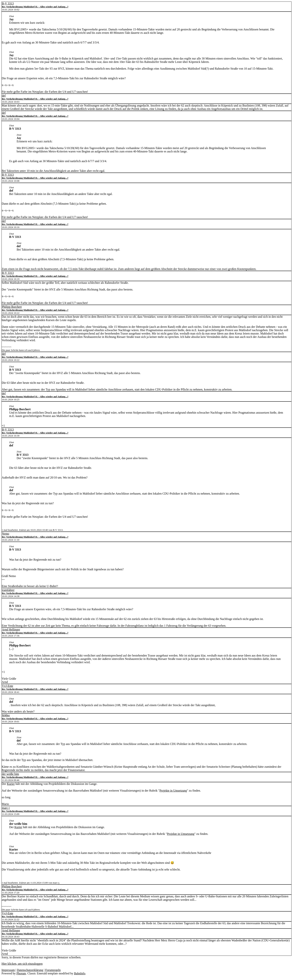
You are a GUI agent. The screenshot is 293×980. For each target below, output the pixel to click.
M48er (6, 715)
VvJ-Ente (7, 686)
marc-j (6, 808)
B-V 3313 (8, 3)
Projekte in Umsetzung (173, 791)
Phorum (21, 973)
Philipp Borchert (12, 307)
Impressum (8, 970)
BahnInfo (80, 973)
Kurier (11, 784)
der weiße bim (10, 774)
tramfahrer (8, 590)
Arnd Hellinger (11, 630)
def (4, 96)
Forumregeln (53, 970)
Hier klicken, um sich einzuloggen (22, 964)
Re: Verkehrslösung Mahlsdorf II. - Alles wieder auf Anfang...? (35, 7)
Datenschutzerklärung (30, 970)
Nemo (6, 534)
